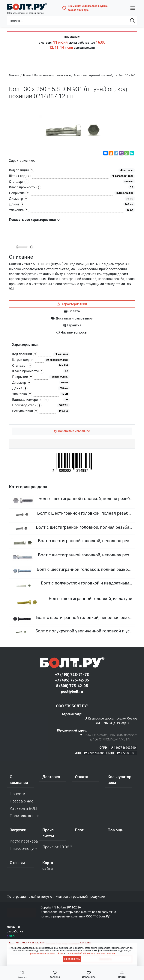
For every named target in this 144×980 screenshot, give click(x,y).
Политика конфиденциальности (25, 816)
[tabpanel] (72, 380)
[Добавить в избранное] (72, 431)
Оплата (82, 777)
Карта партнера (24, 841)
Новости (17, 794)
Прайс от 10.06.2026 (57, 847)
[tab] (72, 304)
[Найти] (133, 21)
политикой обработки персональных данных (91, 953)
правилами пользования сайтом (46, 953)
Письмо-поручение (25, 849)
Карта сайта (48, 866)
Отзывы (17, 863)
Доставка (51, 777)
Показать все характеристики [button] (34, 220)
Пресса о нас (21, 801)
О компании (19, 780)
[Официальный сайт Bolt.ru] (27, 6)
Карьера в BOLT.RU (25, 808)
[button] (133, 8)
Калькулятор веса (119, 780)
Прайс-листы (49, 833)
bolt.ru (11, 936)
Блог (79, 830)
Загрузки (18, 830)
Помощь (115, 830)
